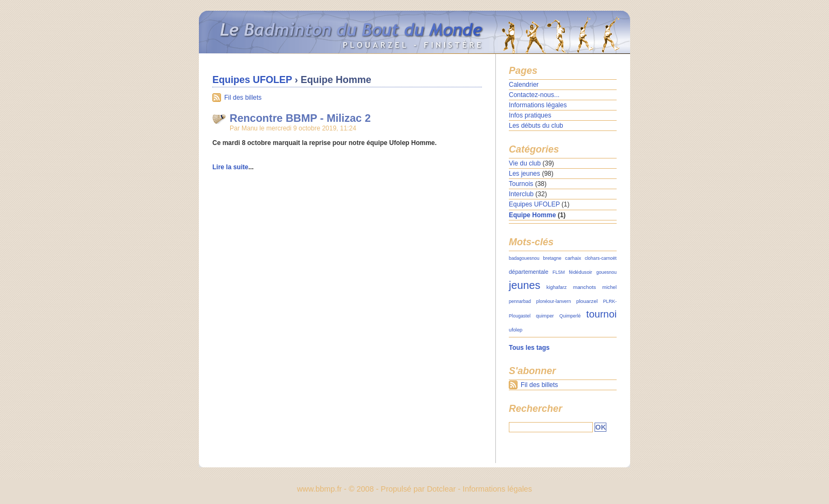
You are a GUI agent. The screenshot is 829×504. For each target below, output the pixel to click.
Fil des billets (243, 98)
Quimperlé (570, 316)
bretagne (552, 258)
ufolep (516, 330)
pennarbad (520, 301)
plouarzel (587, 301)
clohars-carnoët (601, 258)
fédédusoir (581, 272)
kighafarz (557, 287)
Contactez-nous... (534, 95)
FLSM (559, 272)
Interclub (521, 194)
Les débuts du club (536, 126)
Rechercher (536, 409)
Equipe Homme (532, 215)
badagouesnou (524, 258)
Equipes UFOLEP (252, 80)
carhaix (573, 258)
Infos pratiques (530, 115)
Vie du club (525, 163)
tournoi (602, 314)
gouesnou (606, 272)
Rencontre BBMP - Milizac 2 (300, 118)
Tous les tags (529, 348)
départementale (529, 272)
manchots (585, 287)
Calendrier (524, 85)
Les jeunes (524, 174)
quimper (545, 316)
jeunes (524, 285)
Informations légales (538, 105)
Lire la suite (230, 167)
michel (609, 287)
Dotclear (441, 489)
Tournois (521, 184)
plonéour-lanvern (554, 301)
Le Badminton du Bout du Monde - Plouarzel (414, 32)
